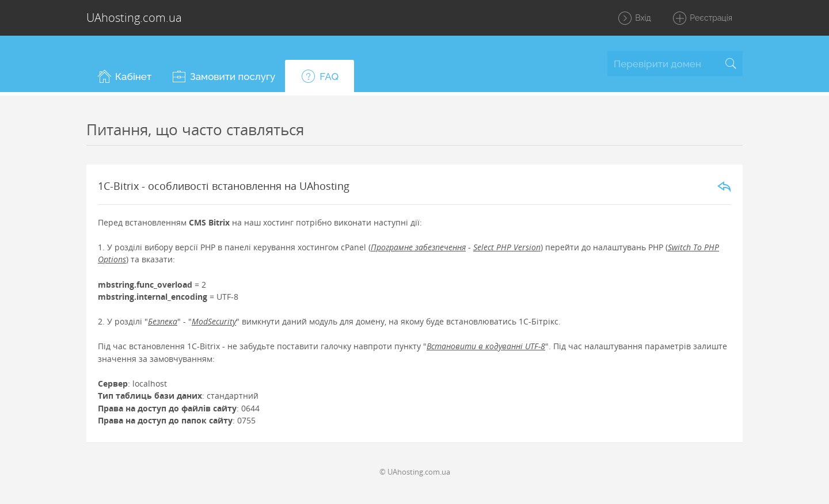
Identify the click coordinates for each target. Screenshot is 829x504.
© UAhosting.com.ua (415, 472)
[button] (124, 76)
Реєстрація (702, 18)
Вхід (634, 18)
